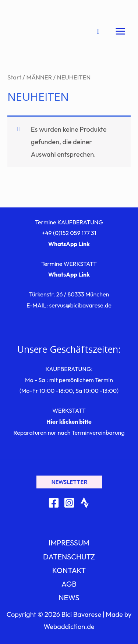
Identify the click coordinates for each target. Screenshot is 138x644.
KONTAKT (69, 570)
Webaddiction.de (69, 627)
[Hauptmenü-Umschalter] (120, 31)
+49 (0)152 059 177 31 (69, 233)
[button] (69, 482)
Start (14, 77)
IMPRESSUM (69, 543)
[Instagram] (69, 503)
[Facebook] (54, 503)
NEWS (69, 597)
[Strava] (85, 503)
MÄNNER (39, 77)
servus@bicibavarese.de (80, 305)
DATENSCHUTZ (69, 557)
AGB (69, 584)
